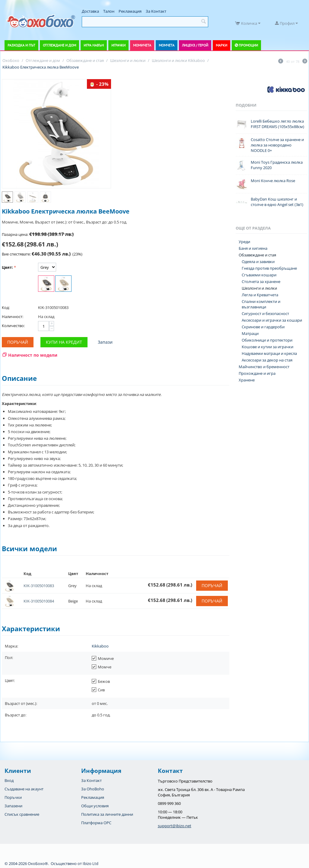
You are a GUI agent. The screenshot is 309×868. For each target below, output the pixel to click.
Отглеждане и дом (59, 45)
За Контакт (156, 11)
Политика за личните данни (107, 814)
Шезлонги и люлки (259, 288)
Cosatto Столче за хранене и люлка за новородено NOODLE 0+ (277, 145)
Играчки (118, 45)
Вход (9, 780)
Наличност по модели (33, 355)
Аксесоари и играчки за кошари (272, 320)
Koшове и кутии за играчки (268, 347)
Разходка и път (21, 45)
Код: (6, 307)
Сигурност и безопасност (265, 313)
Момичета (142, 45)
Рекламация (130, 11)
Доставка (90, 11)
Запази (105, 342)
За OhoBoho (93, 789)
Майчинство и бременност (264, 367)
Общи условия (95, 806)
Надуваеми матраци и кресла (269, 353)
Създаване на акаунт (24, 789)
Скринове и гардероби (263, 327)
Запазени (13, 806)
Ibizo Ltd (91, 863)
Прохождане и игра (257, 373)
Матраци (250, 333)
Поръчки (13, 797)
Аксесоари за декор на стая (267, 360)
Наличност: (13, 317)
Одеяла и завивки (258, 262)
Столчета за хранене (261, 281)
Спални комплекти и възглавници (261, 304)
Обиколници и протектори (267, 340)
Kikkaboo (100, 646)
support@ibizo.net (175, 826)
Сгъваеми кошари (259, 275)
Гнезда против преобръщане (269, 268)
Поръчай (18, 342)
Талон (109, 11)
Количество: (13, 326)
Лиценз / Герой (195, 45)
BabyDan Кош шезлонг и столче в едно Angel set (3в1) (277, 202)
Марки (221, 45)
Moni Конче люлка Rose (273, 181)
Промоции (248, 45)
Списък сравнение (22, 814)
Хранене (247, 380)
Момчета (167, 45)
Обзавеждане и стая (257, 255)
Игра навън (94, 45)
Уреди (244, 242)
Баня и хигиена (253, 248)
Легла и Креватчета (260, 295)
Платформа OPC (96, 823)
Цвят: (7, 267)
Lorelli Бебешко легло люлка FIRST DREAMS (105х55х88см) (277, 124)
